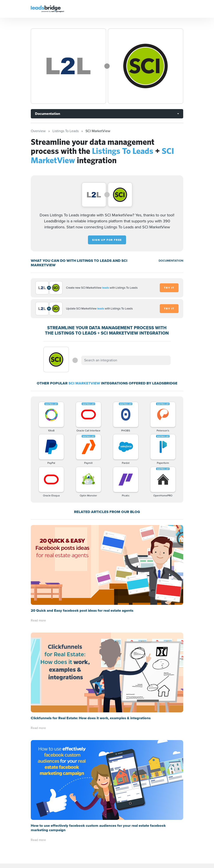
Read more (38, 620)
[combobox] (126, 360)
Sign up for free (107, 240)
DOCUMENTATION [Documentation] (171, 261)
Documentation (48, 114)
